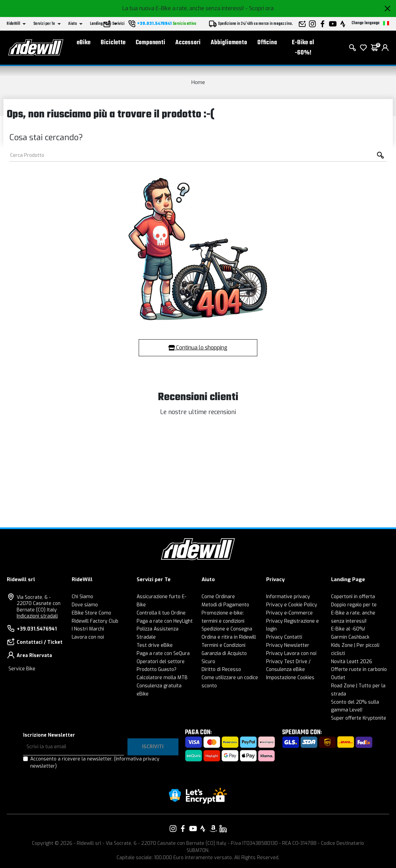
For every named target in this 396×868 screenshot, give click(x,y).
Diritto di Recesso (221, 669)
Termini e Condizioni (223, 645)
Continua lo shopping (198, 348)
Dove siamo (85, 605)
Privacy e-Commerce (289, 613)
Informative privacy (288, 597)
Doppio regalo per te (354, 605)
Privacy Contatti (284, 637)
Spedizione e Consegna (227, 629)
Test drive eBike (155, 645)
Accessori (188, 43)
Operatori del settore (161, 662)
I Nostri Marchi (88, 629)
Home (198, 82)
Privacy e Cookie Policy (292, 605)
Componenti (150, 43)
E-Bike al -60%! (303, 48)
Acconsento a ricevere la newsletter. (95, 763)
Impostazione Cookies (290, 678)
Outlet (338, 678)
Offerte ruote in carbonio (359, 669)
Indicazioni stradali (37, 616)
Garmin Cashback (350, 637)
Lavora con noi (88, 637)
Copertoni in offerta (353, 597)
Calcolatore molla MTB (162, 678)
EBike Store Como (91, 613)
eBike (84, 43)
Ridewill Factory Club (95, 621)
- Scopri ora (260, 8)
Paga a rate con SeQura (163, 653)
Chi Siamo (82, 597)
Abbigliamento (229, 43)
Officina (267, 43)
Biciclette (113, 43)
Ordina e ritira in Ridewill (229, 637)
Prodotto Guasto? (157, 669)
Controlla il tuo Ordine (161, 613)
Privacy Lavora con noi (291, 653)
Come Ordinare (218, 597)
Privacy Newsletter (288, 645)
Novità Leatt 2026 (352, 662)
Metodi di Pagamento (225, 605)
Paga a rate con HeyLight (165, 621)
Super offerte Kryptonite (359, 718)
